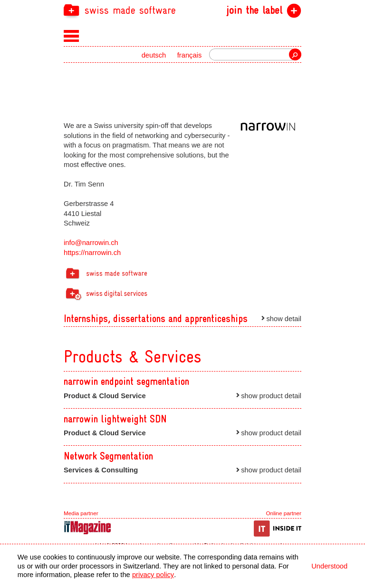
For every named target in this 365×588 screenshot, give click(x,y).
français (190, 55)
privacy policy (153, 575)
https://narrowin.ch (92, 253)
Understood (329, 566)
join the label (254, 10)
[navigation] (182, 10)
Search (295, 54)
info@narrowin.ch (91, 243)
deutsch (154, 55)
